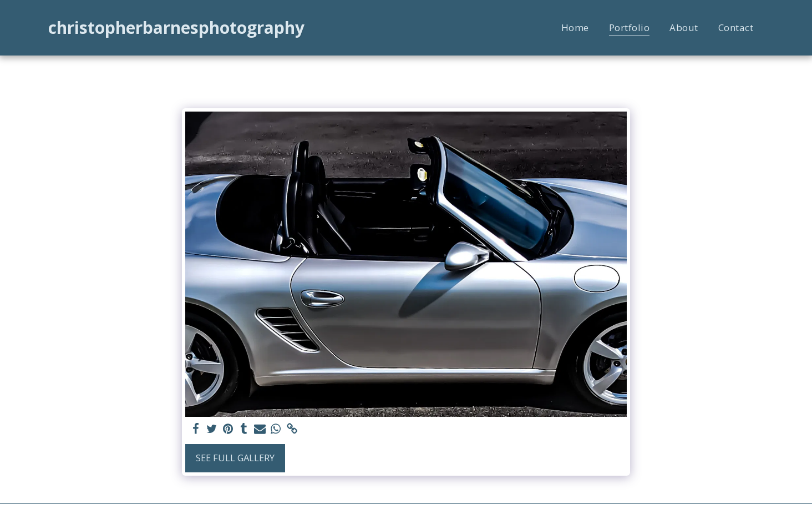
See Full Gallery (235, 458)
